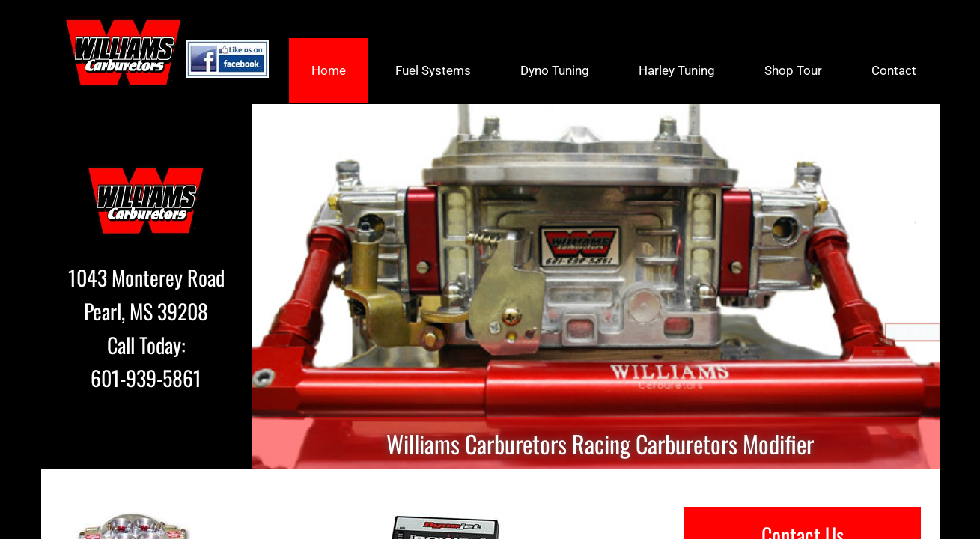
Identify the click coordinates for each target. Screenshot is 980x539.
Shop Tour (793, 70)
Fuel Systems (433, 70)
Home (329, 70)
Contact (894, 70)
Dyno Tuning (555, 70)
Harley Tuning (677, 70)
